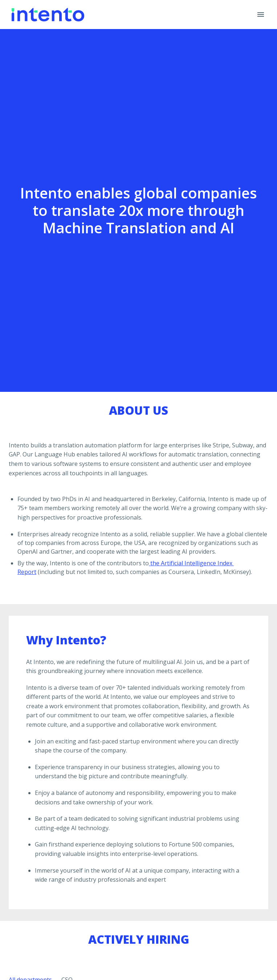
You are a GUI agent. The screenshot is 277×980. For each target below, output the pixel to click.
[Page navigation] (261, 15)
